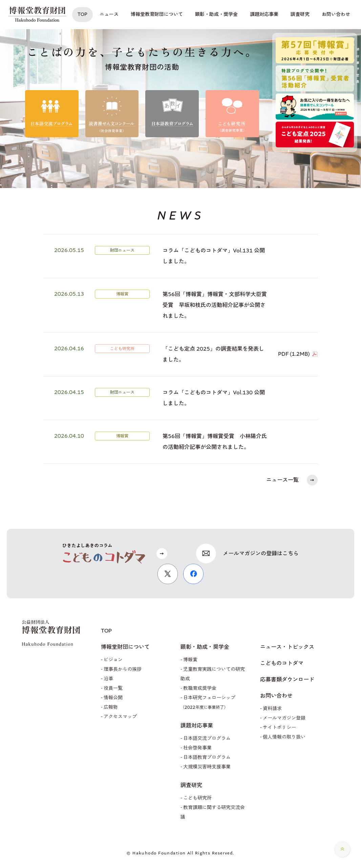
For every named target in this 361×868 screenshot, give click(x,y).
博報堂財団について (125, 647)
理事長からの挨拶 (123, 669)
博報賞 (190, 660)
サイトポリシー (279, 728)
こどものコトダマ (282, 663)
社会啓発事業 (197, 748)
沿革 (108, 679)
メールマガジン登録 (284, 718)
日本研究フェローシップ (208, 702)
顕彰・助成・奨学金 (205, 647)
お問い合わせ (276, 696)
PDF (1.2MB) (294, 354)
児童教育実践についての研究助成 (213, 674)
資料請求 (272, 709)
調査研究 (191, 785)
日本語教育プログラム (207, 757)
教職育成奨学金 (200, 688)
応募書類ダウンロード (287, 680)
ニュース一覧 (282, 480)
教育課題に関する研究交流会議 (213, 812)
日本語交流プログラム (207, 738)
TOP (106, 631)
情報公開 (113, 698)
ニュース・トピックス (287, 647)
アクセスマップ (120, 717)
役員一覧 (113, 688)
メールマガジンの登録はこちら (261, 553)
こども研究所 (197, 798)
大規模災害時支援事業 (207, 767)
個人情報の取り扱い (284, 737)
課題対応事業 (197, 726)
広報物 (111, 707)
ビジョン (113, 660)
